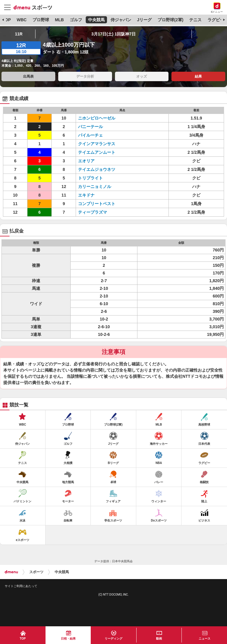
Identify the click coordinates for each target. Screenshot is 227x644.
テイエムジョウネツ (97, 169)
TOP (7, 20)
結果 (198, 76)
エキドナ (86, 195)
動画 (159, 639)
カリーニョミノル (95, 187)
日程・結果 (68, 639)
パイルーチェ (90, 135)
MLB (59, 20)
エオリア (86, 161)
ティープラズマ (93, 212)
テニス (195, 20)
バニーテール (90, 127)
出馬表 (28, 76)
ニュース (205, 639)
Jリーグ (145, 20)
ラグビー (216, 20)
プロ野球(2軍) (170, 20)
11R (19, 34)
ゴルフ (76, 20)
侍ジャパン (121, 20)
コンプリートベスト (97, 204)
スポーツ (36, 572)
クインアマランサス (97, 144)
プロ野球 (41, 20)
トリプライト (90, 178)
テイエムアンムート (97, 152)
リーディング (113, 639)
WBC (21, 20)
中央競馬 (96, 20)
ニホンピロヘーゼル (97, 118)
